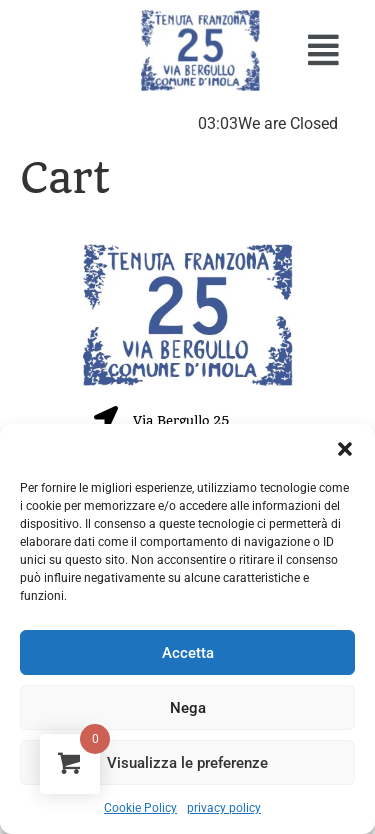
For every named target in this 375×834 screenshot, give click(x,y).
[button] (345, 449)
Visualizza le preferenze (187, 763)
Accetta (188, 653)
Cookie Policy (140, 808)
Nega (188, 708)
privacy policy (224, 808)
